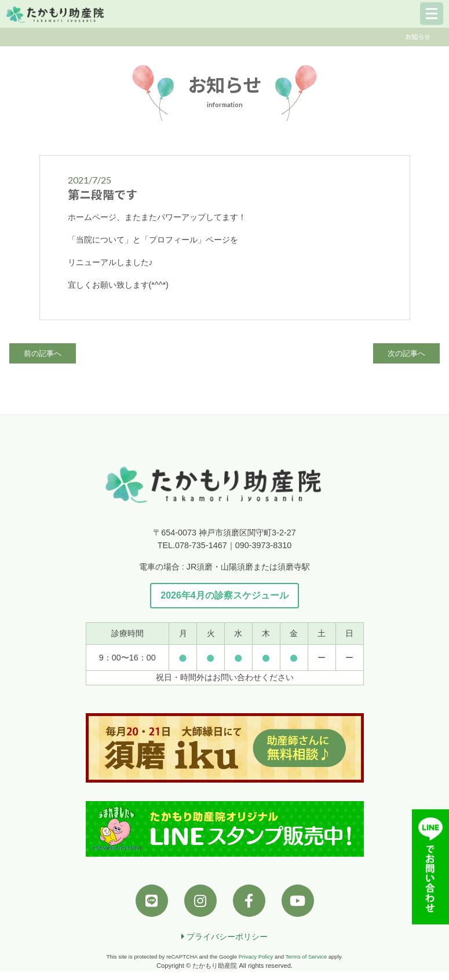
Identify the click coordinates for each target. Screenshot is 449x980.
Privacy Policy (256, 957)
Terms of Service (306, 957)
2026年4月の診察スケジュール (224, 595)
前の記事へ (43, 353)
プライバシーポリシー (224, 937)
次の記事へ (406, 353)
